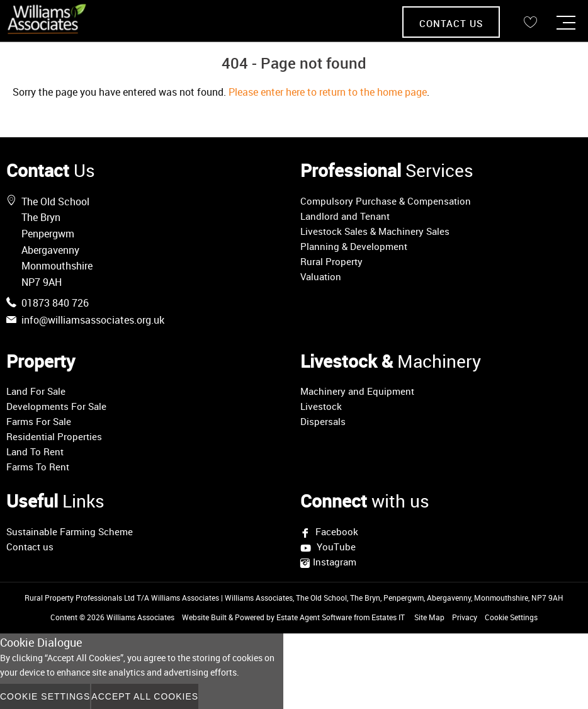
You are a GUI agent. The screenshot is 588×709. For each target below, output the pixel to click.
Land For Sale (36, 391)
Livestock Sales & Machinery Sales (375, 231)
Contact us (30, 547)
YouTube (335, 547)
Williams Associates (140, 617)
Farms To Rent (38, 467)
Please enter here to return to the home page (328, 92)
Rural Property (331, 261)
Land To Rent (35, 451)
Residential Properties (54, 436)
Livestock (321, 406)
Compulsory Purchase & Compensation (386, 201)
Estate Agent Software (314, 617)
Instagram (335, 562)
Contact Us (451, 23)
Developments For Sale (56, 406)
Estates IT (388, 617)
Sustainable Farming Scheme (70, 531)
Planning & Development (354, 246)
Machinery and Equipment (357, 391)
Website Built (204, 617)
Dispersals (323, 421)
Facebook (336, 531)
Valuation (321, 276)
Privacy (465, 617)
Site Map (429, 617)
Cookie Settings (511, 617)
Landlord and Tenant (345, 216)
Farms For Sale (39, 421)
